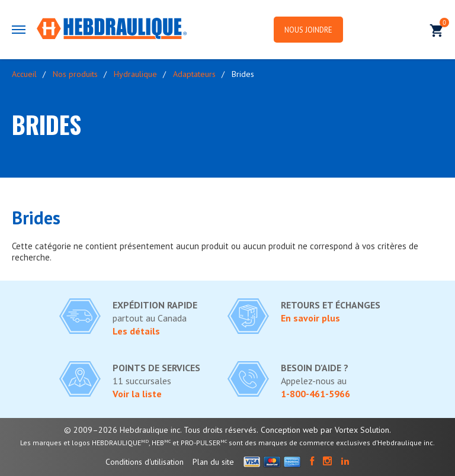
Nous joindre (315, 30)
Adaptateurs (194, 74)
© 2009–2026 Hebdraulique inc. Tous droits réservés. (161, 430)
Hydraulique (135, 74)
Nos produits (75, 74)
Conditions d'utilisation (145, 462)
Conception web (289, 430)
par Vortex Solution (355, 430)
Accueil (24, 74)
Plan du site (213, 462)
